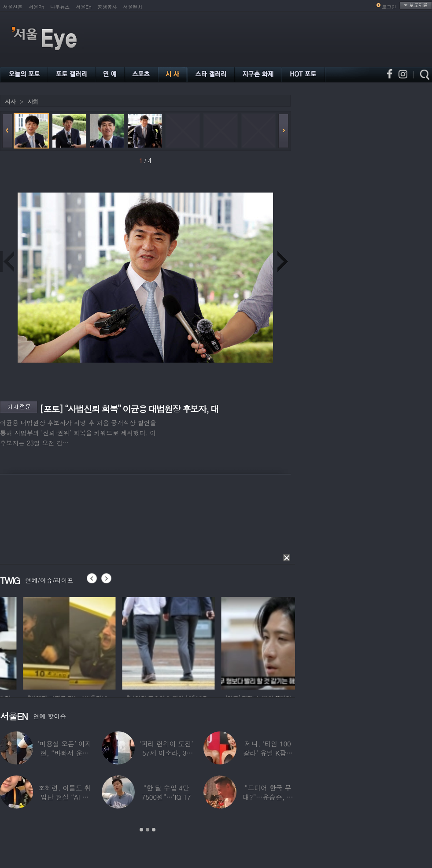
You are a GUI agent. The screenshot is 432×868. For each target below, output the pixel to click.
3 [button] (154, 830)
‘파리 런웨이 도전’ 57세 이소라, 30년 (166, 753)
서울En (83, 7)
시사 (10, 102)
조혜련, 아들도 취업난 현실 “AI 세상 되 (65, 797)
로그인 (389, 7)
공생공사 (107, 7)
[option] (116, 642)
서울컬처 (133, 7)
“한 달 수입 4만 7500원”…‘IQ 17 (166, 792)
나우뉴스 (60, 7)
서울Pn (36, 7)
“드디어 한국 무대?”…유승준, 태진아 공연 (268, 797)
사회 (33, 102)
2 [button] (148, 830)
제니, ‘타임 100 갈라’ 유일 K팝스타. (268, 753)
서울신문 (13, 7)
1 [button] (141, 830)
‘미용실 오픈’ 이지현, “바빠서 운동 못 (65, 753)
